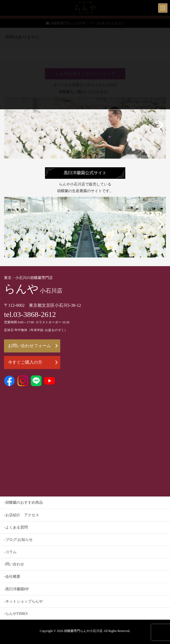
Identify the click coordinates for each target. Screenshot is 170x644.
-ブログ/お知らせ (18, 540)
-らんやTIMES (16, 614)
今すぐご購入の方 (33, 362)
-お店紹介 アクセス (22, 515)
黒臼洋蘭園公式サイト (85, 173)
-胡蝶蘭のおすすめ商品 (23, 503)
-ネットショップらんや (23, 601)
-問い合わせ (14, 564)
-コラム (10, 552)
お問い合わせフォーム (33, 346)
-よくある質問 (16, 527)
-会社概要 (12, 577)
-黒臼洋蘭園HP (16, 589)
